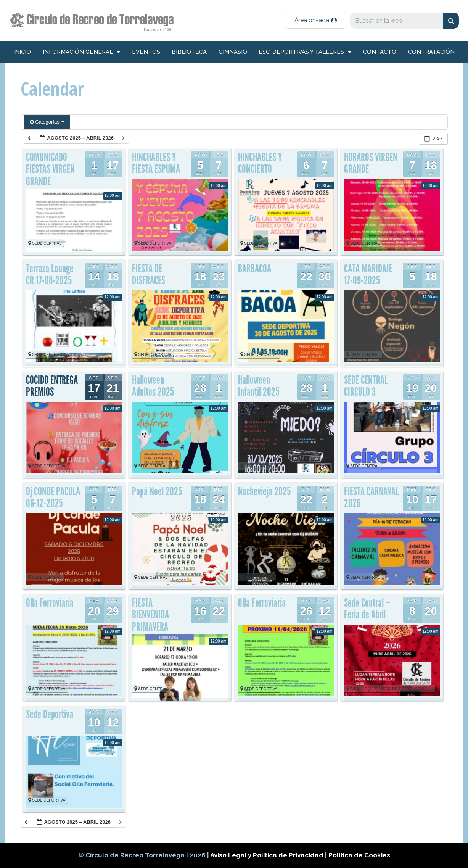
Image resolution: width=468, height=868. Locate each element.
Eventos (146, 52)
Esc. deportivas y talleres (305, 52)
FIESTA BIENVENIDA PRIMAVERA (150, 615)
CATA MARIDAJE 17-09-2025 (368, 275)
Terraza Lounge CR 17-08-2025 (50, 275)
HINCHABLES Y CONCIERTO (260, 163)
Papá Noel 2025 (157, 491)
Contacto (380, 52)
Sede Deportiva (50, 714)
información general (81, 52)
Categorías (47, 122)
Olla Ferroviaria (262, 603)
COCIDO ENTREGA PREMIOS (52, 386)
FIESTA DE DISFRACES (149, 275)
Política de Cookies (359, 855)
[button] (316, 21)
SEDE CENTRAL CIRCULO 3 (366, 386)
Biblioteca (189, 52)
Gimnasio (233, 52)
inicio (22, 52)
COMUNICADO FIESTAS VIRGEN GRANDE (50, 169)
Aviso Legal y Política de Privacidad (268, 855)
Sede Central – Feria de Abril (367, 609)
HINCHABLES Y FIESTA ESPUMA (156, 163)
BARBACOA (255, 269)
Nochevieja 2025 (264, 491)
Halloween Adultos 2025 (153, 386)
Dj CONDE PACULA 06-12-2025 (53, 498)
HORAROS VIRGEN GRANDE (371, 163)
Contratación (431, 52)
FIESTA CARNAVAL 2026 (372, 498)
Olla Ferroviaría (50, 603)
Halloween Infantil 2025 (259, 386)
